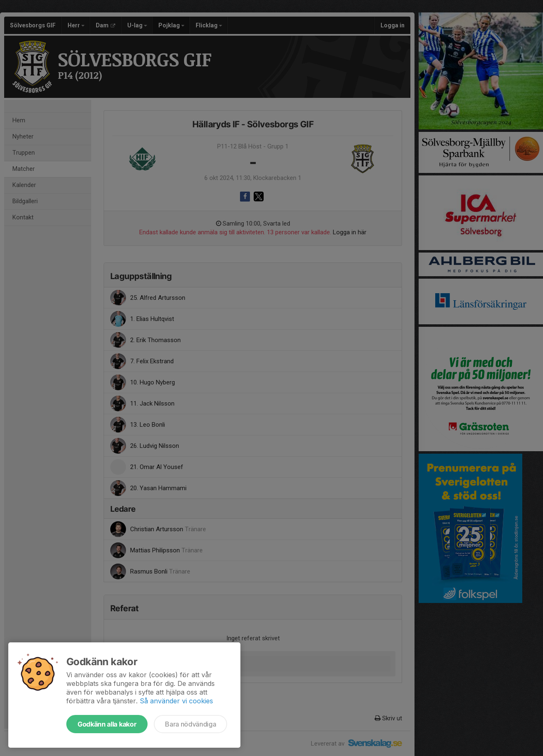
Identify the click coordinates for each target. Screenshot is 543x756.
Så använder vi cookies (176, 701)
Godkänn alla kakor (107, 724)
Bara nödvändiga (190, 724)
